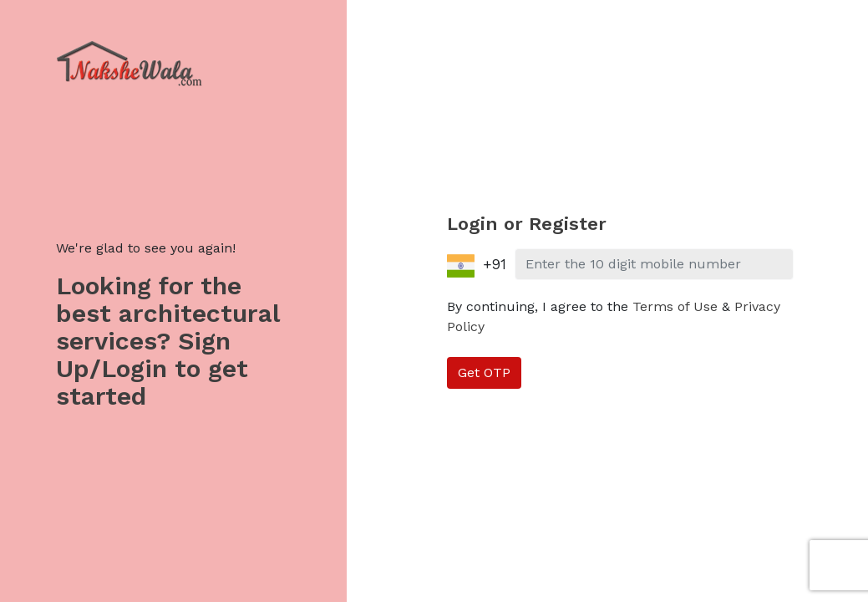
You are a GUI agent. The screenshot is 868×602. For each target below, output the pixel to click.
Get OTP (484, 372)
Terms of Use (675, 306)
